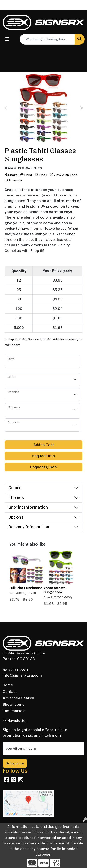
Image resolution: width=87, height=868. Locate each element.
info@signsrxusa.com (22, 675)
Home (8, 685)
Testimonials (14, 711)
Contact (10, 691)
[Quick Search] (47, 39)
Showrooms (14, 704)
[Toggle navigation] (7, 39)
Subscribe (15, 763)
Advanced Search (18, 698)
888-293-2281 (16, 670)
